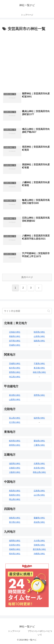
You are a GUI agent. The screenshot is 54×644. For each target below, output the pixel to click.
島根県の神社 (15, 495)
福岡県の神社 (15, 541)
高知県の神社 (39, 522)
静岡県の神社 (15, 445)
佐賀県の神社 (15, 545)
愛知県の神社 (39, 441)
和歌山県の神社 (39, 472)
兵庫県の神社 (39, 464)
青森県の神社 (15, 336)
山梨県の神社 (15, 400)
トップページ (14, 631)
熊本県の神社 (15, 554)
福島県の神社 (39, 341)
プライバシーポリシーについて (40, 633)
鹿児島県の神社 (39, 549)
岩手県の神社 (15, 341)
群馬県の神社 (15, 372)
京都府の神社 (15, 468)
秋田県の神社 (39, 332)
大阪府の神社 (15, 472)
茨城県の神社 (15, 364)
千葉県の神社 (39, 364)
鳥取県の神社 (15, 491)
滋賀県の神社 (15, 464)
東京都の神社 (39, 368)
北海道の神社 (15, 332)
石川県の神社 (15, 422)
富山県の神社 (15, 418)
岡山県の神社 (15, 499)
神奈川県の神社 (39, 372)
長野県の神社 (39, 395)
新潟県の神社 (15, 395)
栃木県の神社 (15, 368)
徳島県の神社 (15, 518)
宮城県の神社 (15, 345)
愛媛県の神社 (39, 518)
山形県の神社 (39, 336)
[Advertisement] (27, 61)
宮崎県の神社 (39, 545)
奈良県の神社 (39, 468)
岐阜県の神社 (15, 441)
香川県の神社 (15, 522)
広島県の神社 (39, 491)
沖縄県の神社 (39, 554)
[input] (27, 311)
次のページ (27, 277)
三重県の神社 (39, 445)
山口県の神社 (39, 495)
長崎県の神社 (15, 549)
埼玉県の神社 (15, 377)
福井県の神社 (39, 418)
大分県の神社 (39, 541)
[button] (49, 311)
